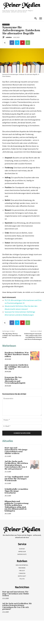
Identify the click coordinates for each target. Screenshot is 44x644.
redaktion (9, 37)
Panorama (6, 25)
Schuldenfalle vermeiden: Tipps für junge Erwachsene (16, 491)
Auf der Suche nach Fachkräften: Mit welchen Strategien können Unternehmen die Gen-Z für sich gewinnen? (16, 465)
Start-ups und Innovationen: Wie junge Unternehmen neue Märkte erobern (16, 451)
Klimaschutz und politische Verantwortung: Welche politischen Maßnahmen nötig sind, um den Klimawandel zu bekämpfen (17, 506)
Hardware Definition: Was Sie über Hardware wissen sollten (17, 355)
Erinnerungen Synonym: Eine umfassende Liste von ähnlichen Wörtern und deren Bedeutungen (33, 336)
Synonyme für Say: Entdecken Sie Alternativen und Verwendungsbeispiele (15, 380)
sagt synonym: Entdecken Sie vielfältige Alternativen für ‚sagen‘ (17, 367)
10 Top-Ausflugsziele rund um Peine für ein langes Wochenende (17, 479)
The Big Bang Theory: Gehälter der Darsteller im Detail (12, 336)
